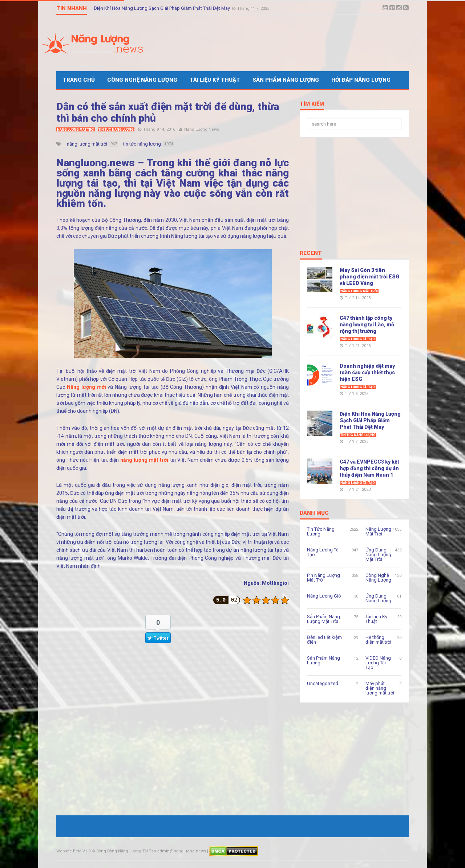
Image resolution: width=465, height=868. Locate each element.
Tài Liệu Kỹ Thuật (215, 80)
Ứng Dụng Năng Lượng (378, 598)
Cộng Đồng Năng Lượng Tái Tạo (126, 851)
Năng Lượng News (202, 129)
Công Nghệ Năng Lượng (142, 80)
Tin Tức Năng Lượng (116, 130)
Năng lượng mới (86, 387)
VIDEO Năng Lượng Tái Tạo (378, 663)
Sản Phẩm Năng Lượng (286, 80)
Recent (311, 253)
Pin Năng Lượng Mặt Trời (324, 578)
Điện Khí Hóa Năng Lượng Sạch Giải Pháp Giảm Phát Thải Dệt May (162, 8)
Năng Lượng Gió (324, 596)
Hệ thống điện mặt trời (378, 640)
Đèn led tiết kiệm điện (324, 640)
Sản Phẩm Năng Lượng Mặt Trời (324, 619)
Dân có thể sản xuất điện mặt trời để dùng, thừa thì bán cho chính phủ (168, 112)
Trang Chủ (79, 80)
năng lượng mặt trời (144, 460)
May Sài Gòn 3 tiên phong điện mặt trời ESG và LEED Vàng (369, 277)
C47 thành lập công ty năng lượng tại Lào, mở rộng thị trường (367, 325)
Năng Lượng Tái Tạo (358, 339)
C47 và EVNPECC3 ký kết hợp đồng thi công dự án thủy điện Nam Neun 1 (369, 468)
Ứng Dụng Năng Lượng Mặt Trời (378, 555)
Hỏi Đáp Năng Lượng (361, 80)
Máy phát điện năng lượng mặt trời (380, 688)
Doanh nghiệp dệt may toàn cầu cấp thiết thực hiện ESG (367, 372)
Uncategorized (323, 683)
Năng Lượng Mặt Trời (76, 130)
